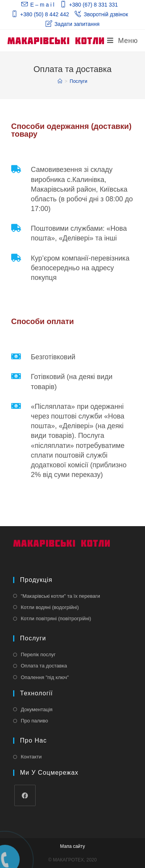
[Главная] (60, 81)
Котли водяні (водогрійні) (50, 607)
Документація (37, 709)
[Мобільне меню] (122, 41)
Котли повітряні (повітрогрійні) (56, 618)
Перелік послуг (38, 654)
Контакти (31, 757)
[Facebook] (25, 795)
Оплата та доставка (44, 666)
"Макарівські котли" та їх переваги (61, 596)
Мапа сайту (72, 846)
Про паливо (35, 721)
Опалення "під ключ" (45, 677)
